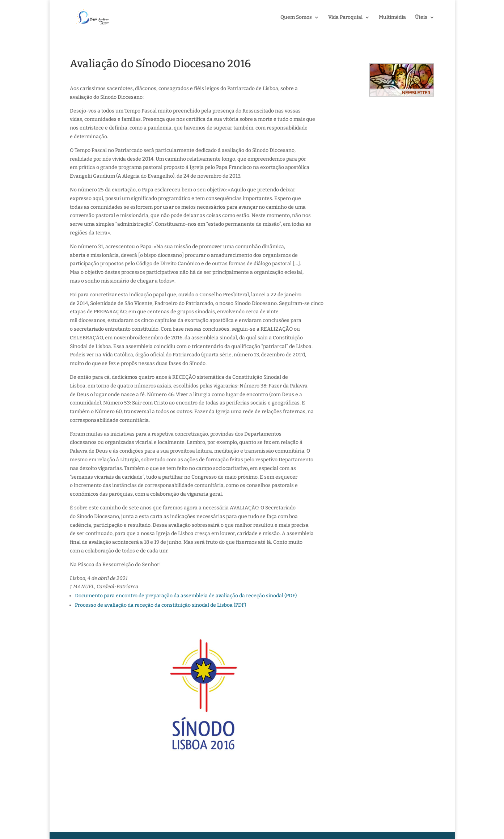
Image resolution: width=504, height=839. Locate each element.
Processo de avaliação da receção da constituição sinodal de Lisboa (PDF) (160, 605)
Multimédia (392, 18)
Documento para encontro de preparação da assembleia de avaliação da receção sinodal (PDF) (186, 596)
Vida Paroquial (345, 18)
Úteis (421, 18)
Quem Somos (296, 18)
